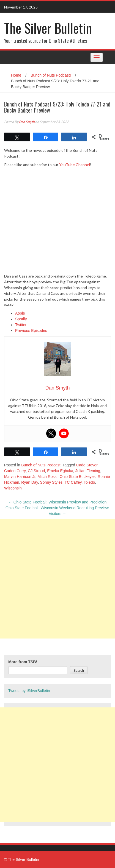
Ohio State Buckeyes (78, 477)
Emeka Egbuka (60, 471)
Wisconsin (13, 488)
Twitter (21, 325)
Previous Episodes (31, 331)
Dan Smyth (27, 122)
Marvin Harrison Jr (20, 477)
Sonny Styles (51, 482)
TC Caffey (73, 482)
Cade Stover (87, 465)
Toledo (89, 482)
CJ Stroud (36, 471)
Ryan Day (29, 482)
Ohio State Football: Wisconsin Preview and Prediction (57, 502)
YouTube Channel (75, 165)
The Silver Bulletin (48, 28)
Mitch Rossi (47, 477)
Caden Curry (15, 471)
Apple (20, 313)
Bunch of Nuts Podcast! (51, 75)
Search (79, 671)
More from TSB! (23, 662)
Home (16, 75)
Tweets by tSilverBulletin (29, 691)
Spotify (21, 319)
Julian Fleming (88, 471)
